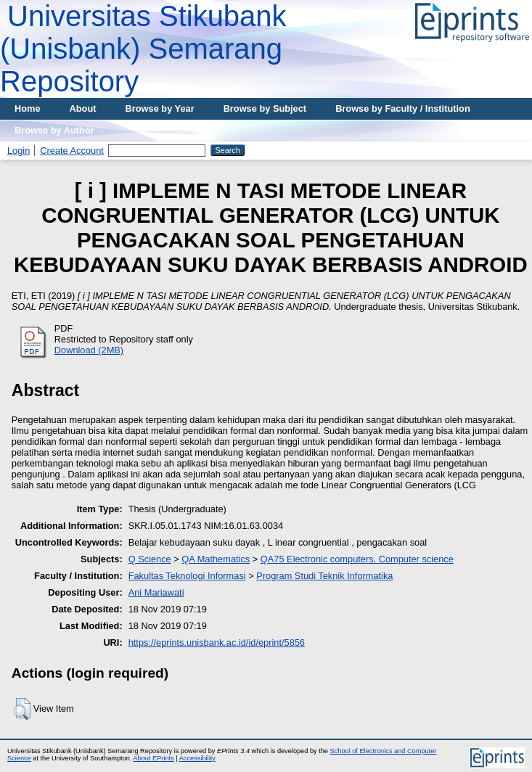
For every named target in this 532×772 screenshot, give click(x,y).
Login (19, 151)
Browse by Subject (265, 108)
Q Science (150, 559)
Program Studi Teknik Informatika (324, 576)
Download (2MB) (89, 350)
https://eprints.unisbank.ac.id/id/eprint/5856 (217, 642)
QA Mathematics (216, 559)
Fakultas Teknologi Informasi (187, 576)
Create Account (72, 151)
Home (28, 108)
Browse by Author (54, 130)
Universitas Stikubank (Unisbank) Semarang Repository (143, 49)
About (83, 108)
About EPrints (153, 758)
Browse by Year (160, 108)
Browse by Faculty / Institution (403, 108)
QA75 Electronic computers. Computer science (357, 559)
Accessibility (197, 758)
